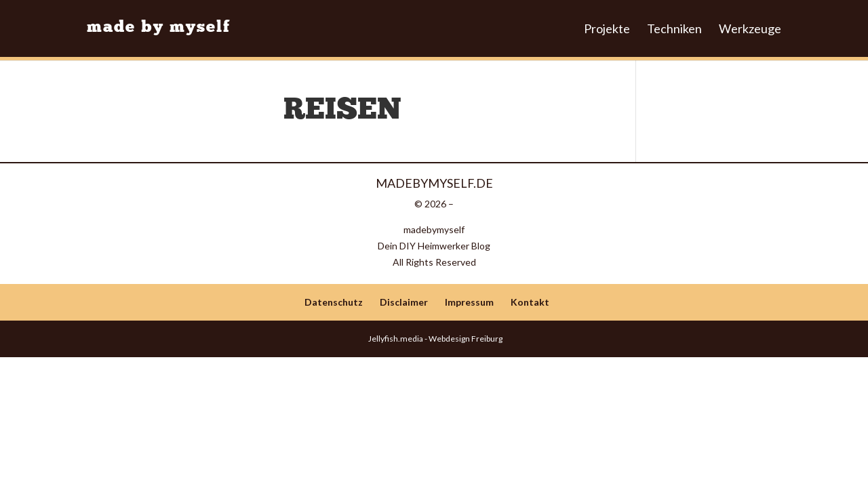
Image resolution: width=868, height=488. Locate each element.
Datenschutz (334, 302)
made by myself (159, 28)
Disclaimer (404, 302)
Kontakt (530, 302)
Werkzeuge (750, 29)
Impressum (469, 302)
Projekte (607, 29)
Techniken (674, 29)
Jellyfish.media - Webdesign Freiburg (434, 339)
